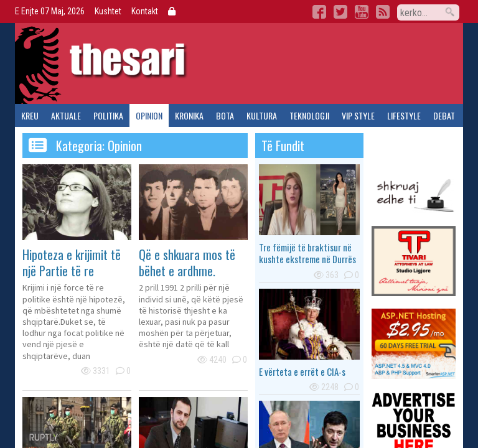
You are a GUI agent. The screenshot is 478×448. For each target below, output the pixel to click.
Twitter (340, 12)
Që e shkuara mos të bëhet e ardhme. (187, 263)
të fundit (283, 146)
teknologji (309, 115)
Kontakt (145, 11)
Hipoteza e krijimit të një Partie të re (72, 263)
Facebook (319, 12)
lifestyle (404, 115)
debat (444, 115)
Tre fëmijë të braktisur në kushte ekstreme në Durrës (307, 253)
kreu (30, 115)
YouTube (362, 12)
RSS (383, 12)
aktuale (66, 115)
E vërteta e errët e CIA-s (302, 371)
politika (108, 115)
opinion (149, 115)
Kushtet (108, 11)
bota (225, 115)
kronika (189, 115)
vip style (358, 115)
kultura (262, 115)
